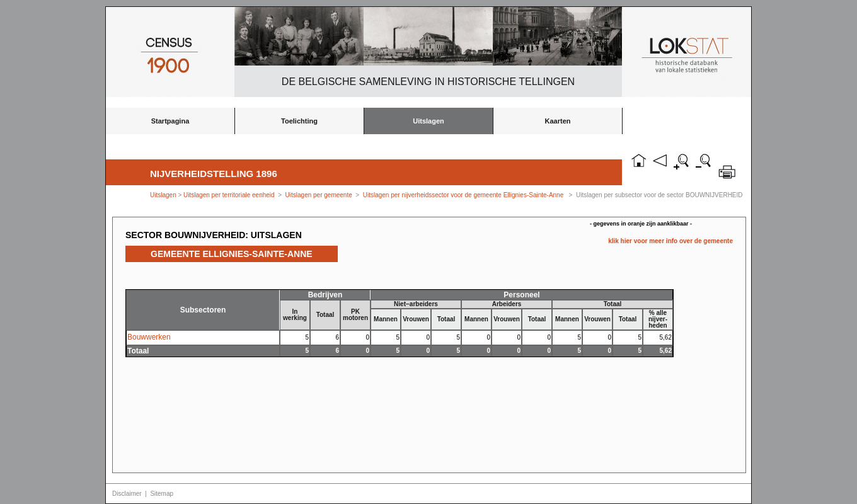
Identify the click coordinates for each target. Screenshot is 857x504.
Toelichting (299, 121)
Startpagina (170, 121)
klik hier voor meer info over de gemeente (670, 241)
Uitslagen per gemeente (319, 195)
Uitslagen (428, 121)
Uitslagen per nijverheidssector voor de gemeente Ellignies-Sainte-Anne (463, 195)
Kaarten (558, 121)
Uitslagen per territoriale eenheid (230, 195)
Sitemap (162, 494)
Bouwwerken (149, 337)
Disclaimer (127, 494)
